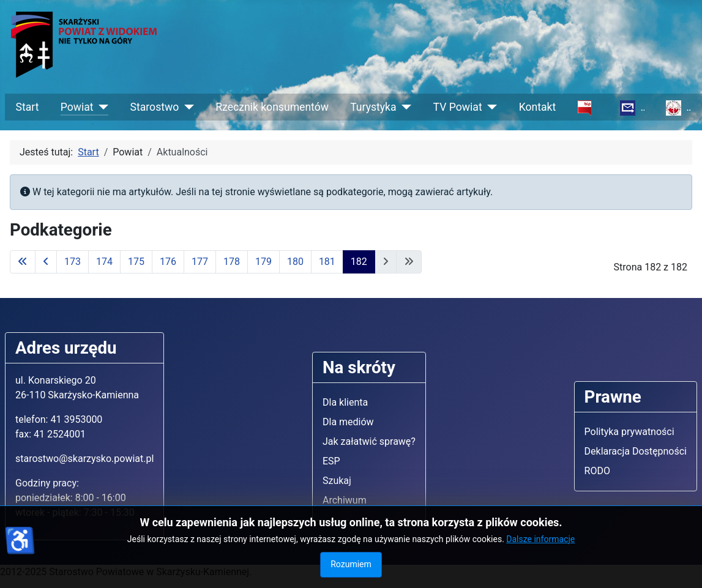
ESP (331, 461)
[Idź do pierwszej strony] (23, 262)
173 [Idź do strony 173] (73, 262)
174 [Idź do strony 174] (104, 262)
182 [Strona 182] (359, 262)
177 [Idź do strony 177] (200, 262)
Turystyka (373, 107)
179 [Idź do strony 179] (263, 262)
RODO (597, 471)
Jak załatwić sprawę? (369, 441)
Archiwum (345, 500)
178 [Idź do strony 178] (232, 262)
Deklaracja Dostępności (636, 451)
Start (28, 107)
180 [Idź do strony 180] (295, 262)
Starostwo (155, 107)
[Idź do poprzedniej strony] (46, 262)
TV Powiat (458, 107)
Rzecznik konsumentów (272, 107)
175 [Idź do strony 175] (136, 262)
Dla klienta (345, 402)
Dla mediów (348, 422)
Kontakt (538, 107)
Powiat (77, 107)
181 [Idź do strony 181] (327, 262)
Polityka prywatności (629, 432)
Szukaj (337, 481)
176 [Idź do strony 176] (168, 262)
